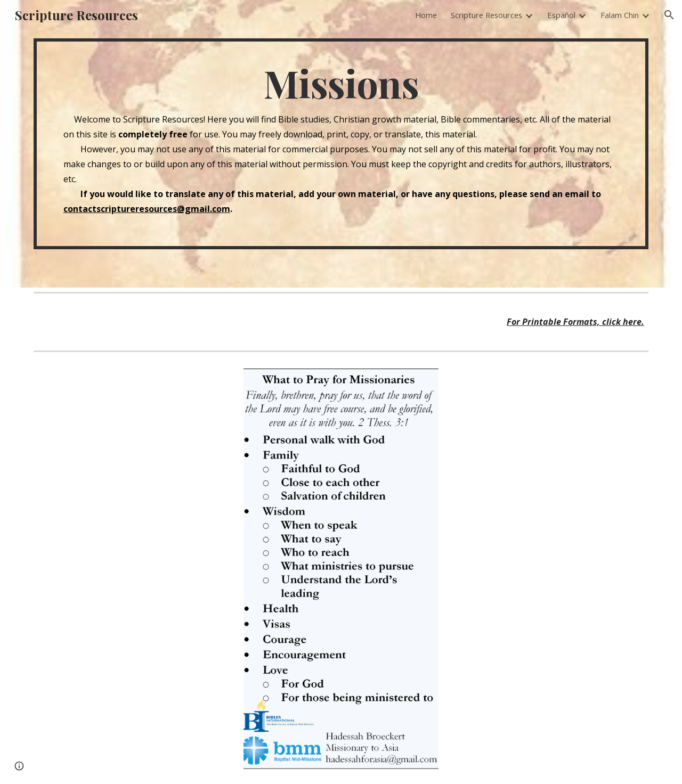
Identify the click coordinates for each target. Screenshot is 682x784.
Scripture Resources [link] (486, 15)
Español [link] (561, 15)
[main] (341, 144)
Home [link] (426, 15)
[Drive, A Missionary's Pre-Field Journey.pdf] (131, 506)
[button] (669, 15)
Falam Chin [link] (620, 15)
